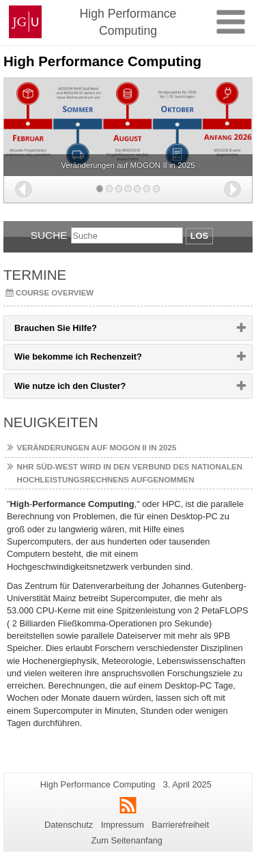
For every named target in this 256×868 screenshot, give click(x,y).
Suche (49, 235)
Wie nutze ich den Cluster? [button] (92, 389)
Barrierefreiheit (180, 825)
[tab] (128, 328)
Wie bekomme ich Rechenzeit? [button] (100, 360)
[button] (24, 189)
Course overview (55, 293)
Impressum (123, 825)
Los (199, 236)
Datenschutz (69, 825)
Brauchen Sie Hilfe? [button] (77, 331)
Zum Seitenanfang (127, 840)
